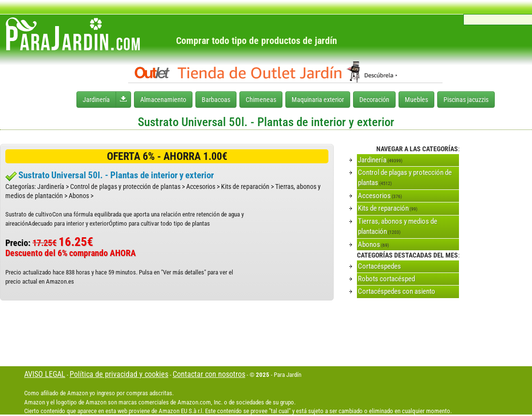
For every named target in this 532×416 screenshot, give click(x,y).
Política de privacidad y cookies (119, 374)
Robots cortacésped (386, 279)
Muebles (416, 100)
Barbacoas (216, 100)
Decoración (374, 100)
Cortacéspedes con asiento (397, 291)
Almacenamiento (163, 100)
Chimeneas (261, 100)
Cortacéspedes (379, 266)
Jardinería (96, 100)
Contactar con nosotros (209, 374)
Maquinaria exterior (318, 100)
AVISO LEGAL (45, 374)
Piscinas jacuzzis (466, 100)
